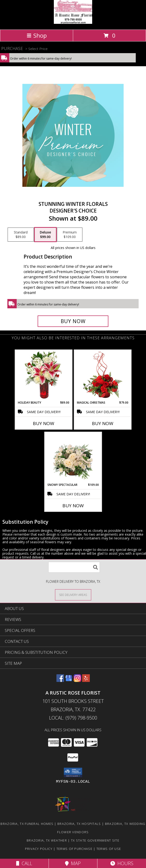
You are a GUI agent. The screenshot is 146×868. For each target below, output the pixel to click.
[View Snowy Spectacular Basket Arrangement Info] (73, 458)
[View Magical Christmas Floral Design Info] (103, 375)
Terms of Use (109, 849)
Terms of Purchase (74, 849)
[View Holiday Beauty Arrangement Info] (43, 375)
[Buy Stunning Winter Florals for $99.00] (73, 321)
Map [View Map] (73, 863)
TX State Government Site (95, 840)
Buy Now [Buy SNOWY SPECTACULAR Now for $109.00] (73, 506)
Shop (37, 35)
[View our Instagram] (77, 680)
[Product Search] (74, 567)
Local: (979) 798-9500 (73, 718)
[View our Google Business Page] (69, 680)
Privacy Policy (39, 849)
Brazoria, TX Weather (47, 840)
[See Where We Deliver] (73, 595)
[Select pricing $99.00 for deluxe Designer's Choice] (45, 235)
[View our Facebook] (60, 680)
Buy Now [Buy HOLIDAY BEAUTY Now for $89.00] (44, 423)
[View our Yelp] (86, 680)
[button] (73, 772)
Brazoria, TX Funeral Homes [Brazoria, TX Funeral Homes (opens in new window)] (27, 824)
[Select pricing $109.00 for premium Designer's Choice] (70, 235)
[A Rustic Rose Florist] (73, 23)
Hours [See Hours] (122, 863)
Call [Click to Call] (24, 863)
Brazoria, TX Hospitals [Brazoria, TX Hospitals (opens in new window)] (79, 824)
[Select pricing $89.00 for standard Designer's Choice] (21, 235)
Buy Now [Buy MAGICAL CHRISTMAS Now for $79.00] (103, 423)
